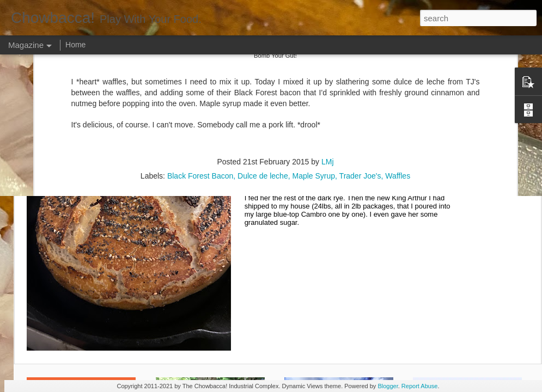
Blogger (388, 386)
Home (75, 45)
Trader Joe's (360, 84)
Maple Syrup (313, 84)
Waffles (398, 84)
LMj (328, 70)
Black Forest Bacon (200, 84)
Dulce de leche (263, 84)
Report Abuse (420, 386)
